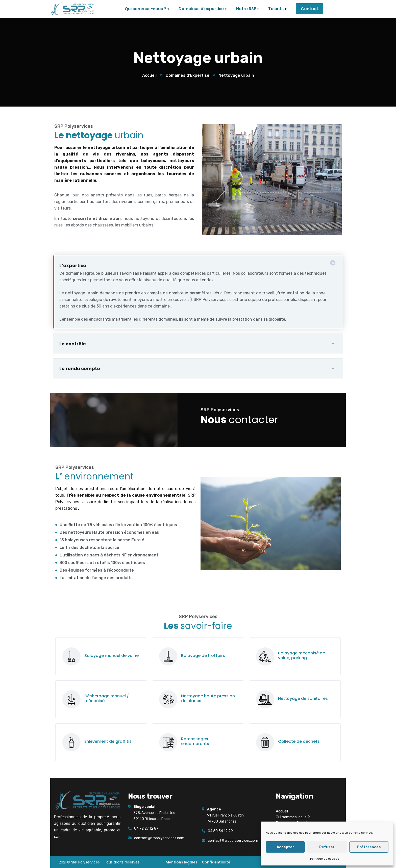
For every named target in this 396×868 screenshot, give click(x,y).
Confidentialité (216, 862)
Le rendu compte (80, 368)
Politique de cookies (325, 859)
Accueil (149, 75)
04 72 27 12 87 (146, 828)
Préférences (369, 847)
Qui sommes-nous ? (293, 817)
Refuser (327, 847)
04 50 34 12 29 (220, 831)
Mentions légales (182, 862)
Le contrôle (73, 344)
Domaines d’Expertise (188, 75)
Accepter (285, 847)
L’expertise (73, 265)
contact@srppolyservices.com (159, 838)
